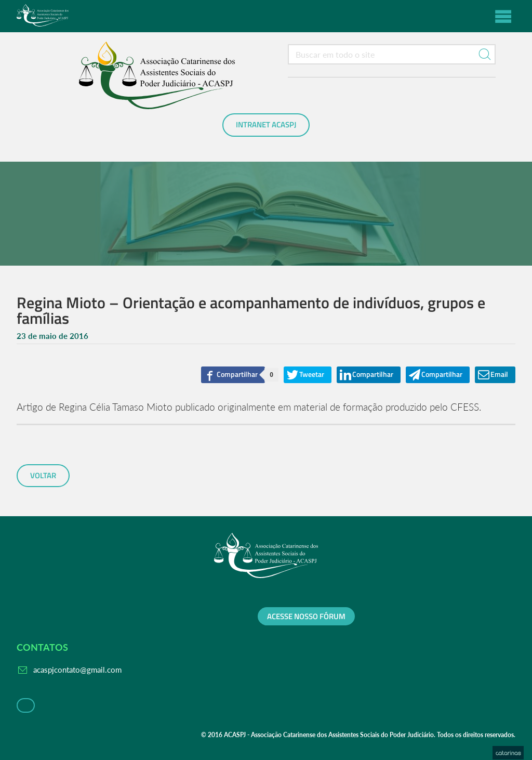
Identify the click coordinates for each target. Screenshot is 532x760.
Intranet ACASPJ (266, 125)
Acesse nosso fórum (306, 617)
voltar (43, 476)
